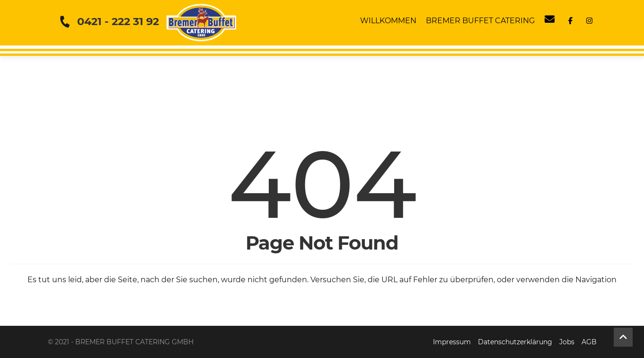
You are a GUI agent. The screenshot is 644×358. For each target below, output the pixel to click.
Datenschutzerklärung (515, 342)
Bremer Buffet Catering (480, 21)
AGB (589, 342)
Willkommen (388, 21)
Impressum (452, 342)
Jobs (567, 342)
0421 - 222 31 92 (118, 21)
